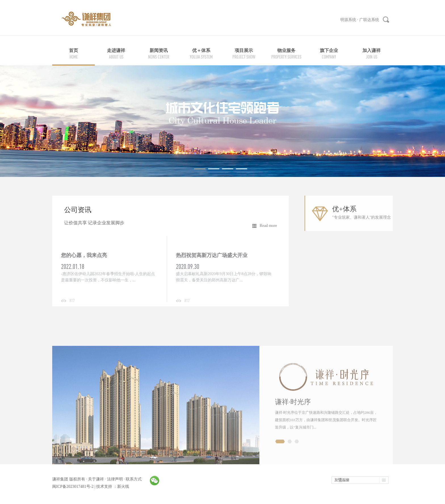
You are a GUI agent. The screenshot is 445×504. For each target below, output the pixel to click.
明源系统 (348, 20)
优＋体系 (201, 50)
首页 (74, 50)
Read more (268, 226)
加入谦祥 (371, 50)
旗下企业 (329, 50)
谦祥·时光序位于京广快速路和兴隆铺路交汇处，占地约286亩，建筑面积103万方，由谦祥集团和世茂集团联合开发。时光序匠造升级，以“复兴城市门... (326, 447)
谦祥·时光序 (293, 429)
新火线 (123, 487)
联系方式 (134, 479)
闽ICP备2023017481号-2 (73, 487)
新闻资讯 (159, 50)
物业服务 (286, 50)
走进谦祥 (116, 50)
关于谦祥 (96, 479)
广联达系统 (369, 20)
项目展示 (244, 50)
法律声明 (115, 479)
